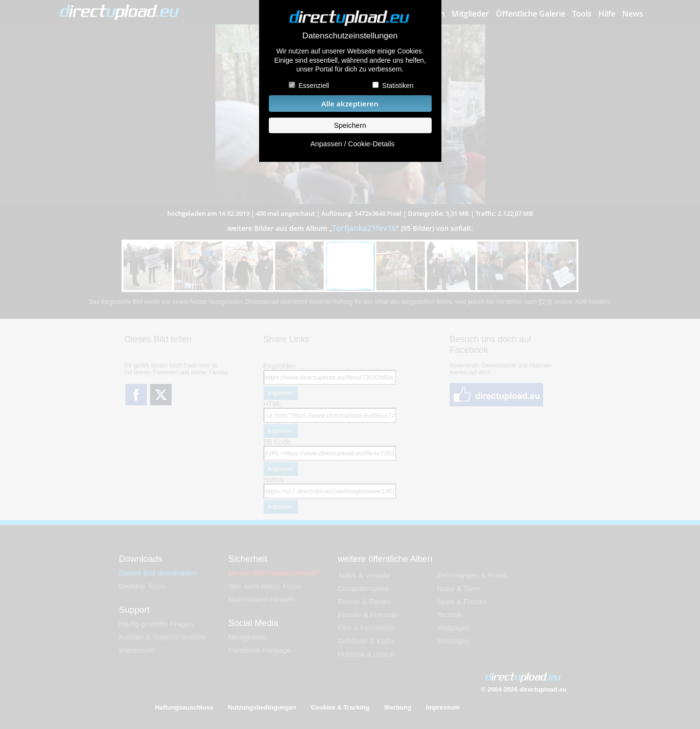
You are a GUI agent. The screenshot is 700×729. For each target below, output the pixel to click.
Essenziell (314, 86)
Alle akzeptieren (350, 104)
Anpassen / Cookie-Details (352, 144)
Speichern (350, 125)
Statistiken (398, 86)
